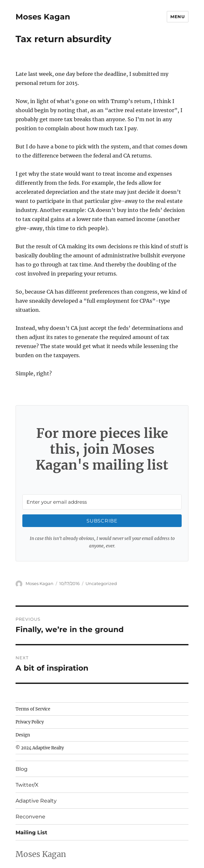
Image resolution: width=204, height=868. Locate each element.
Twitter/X (27, 785)
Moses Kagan (43, 17)
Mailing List (31, 833)
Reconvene (30, 817)
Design (23, 735)
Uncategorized (101, 583)
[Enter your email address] (102, 502)
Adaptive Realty (36, 801)
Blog (22, 769)
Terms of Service (33, 709)
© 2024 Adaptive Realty (40, 748)
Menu (177, 17)
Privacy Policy (30, 722)
